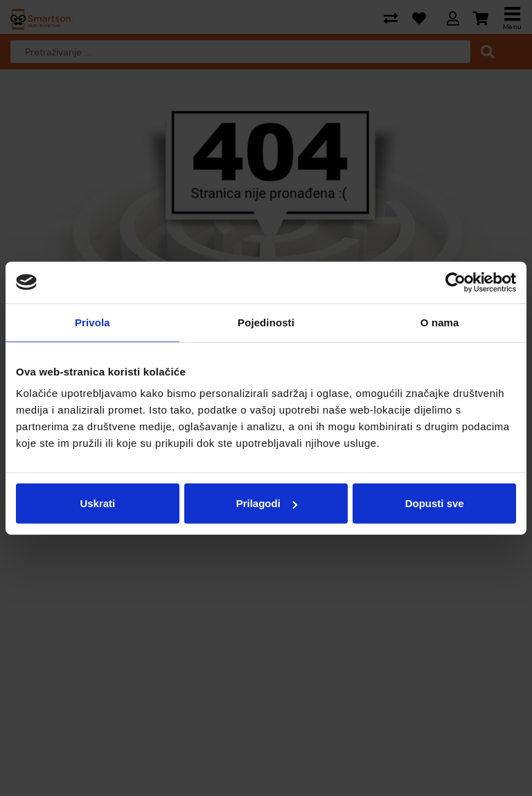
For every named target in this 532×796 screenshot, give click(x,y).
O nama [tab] (440, 322)
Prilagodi (267, 503)
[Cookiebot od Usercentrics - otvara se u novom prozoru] (455, 282)
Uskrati (97, 503)
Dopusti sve (435, 503)
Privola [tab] (92, 322)
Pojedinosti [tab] (266, 322)
